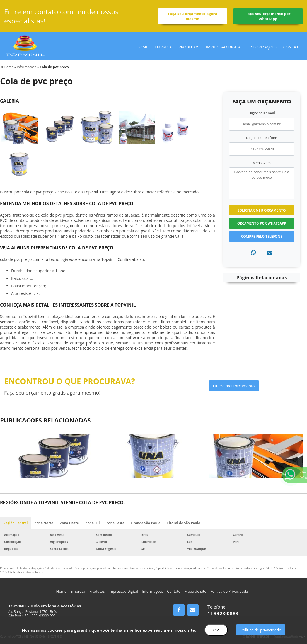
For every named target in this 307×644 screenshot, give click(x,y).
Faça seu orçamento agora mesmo (193, 16)
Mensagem (262, 163)
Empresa (163, 47)
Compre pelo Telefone (262, 236)
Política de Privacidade (229, 591)
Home (142, 47)
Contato (292, 47)
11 (223, 614)
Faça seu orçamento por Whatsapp (268, 16)
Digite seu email (262, 113)
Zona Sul (93, 523)
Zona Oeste (69, 523)
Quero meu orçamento (234, 386)
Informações (263, 47)
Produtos (189, 47)
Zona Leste (115, 523)
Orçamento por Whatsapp (262, 223)
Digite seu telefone (262, 138)
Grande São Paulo (146, 523)
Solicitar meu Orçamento (262, 210)
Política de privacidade (261, 630)
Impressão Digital (224, 47)
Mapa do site (195, 591)
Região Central (15, 523)
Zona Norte (44, 523)
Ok (216, 630)
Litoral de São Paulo (184, 523)
